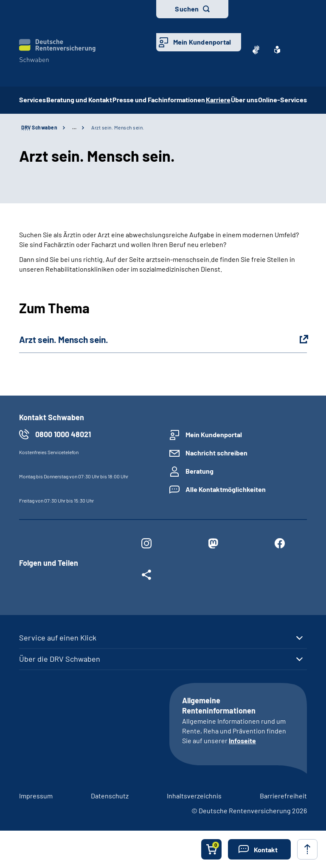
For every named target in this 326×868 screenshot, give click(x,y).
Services (32, 100)
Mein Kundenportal (202, 42)
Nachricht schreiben (216, 453)
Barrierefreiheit (283, 796)
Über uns (244, 100)
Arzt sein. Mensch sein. (118, 127)
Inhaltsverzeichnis (194, 796)
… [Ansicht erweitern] (74, 127)
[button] (259, 849)
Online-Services (282, 100)
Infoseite (242, 740)
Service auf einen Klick (58, 638)
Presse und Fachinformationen (159, 100)
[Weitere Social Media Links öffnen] (146, 576)
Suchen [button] (187, 9)
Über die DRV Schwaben (60, 659)
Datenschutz (110, 796)
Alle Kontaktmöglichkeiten (226, 489)
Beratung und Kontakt (79, 100)
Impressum (36, 796)
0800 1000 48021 (63, 434)
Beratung (200, 471)
